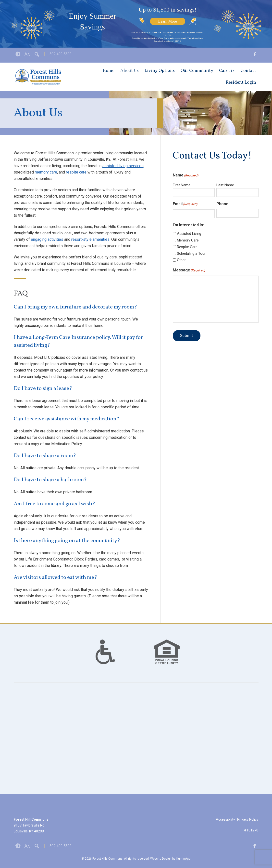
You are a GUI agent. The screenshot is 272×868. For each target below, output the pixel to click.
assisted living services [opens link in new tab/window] (123, 166)
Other (181, 260)
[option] (105, 652)
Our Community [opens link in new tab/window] (197, 71)
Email (185, 204)
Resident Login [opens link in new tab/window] (241, 83)
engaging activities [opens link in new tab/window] (47, 239)
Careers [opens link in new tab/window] (227, 71)
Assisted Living (189, 234)
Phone (222, 204)
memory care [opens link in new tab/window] (46, 172)
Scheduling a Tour (191, 254)
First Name (182, 185)
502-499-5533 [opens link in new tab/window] (61, 54)
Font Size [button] (27, 54)
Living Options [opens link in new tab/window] (160, 71)
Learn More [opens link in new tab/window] (168, 21)
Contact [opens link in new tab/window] (248, 71)
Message (189, 270)
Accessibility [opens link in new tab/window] (225, 819)
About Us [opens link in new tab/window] (130, 71)
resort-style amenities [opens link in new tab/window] (90, 239)
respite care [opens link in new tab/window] (76, 172)
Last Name (225, 185)
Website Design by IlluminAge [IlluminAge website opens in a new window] (170, 859)
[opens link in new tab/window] (255, 55)
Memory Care (188, 240)
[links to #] (105, 658)
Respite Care (187, 247)
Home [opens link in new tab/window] (109, 71)
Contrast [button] (18, 54)
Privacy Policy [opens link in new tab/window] (248, 819)
